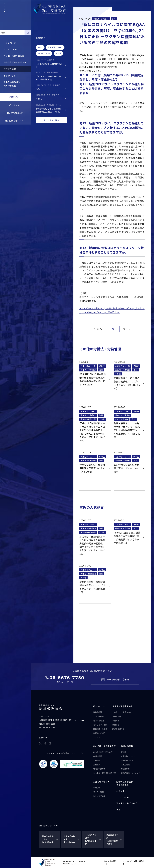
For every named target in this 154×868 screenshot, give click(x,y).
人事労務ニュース (42, 40)
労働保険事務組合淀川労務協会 (12, 84)
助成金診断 (39, 66)
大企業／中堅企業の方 (14, 56)
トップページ (10, 43)
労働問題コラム (41, 46)
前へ (100, 329)
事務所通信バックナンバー (46, 59)
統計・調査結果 (122, 419)
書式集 (37, 33)
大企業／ (123, 706)
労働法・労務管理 (101, 19)
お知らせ (97, 788)
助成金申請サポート (120, 729)
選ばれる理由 (98, 721)
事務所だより (10, 76)
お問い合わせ (15, 97)
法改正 (102, 366)
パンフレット (15, 105)
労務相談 (116, 725)
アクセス (97, 737)
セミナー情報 (98, 792)
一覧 (112, 329)
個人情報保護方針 (15, 113)
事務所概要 (98, 712)
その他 (118, 374)
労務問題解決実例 (88, 419)
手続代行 (116, 721)
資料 (114, 19)
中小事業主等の (105, 773)
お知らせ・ (102, 782)
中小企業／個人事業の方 (15, 62)
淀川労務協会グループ (15, 121)
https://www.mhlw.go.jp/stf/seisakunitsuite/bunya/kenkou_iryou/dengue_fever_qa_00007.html (112, 310)
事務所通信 (131, 773)
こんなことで (122, 712)
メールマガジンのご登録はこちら (61, 753)
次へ (125, 329)
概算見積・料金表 (100, 729)
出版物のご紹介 (99, 733)
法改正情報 (125, 765)
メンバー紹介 (98, 716)
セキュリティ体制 (100, 725)
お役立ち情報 (10, 69)
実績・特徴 (117, 716)
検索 (118, 809)
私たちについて (11, 49)
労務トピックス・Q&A (45, 53)
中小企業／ (104, 746)
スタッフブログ (99, 796)
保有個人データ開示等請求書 (133, 863)
